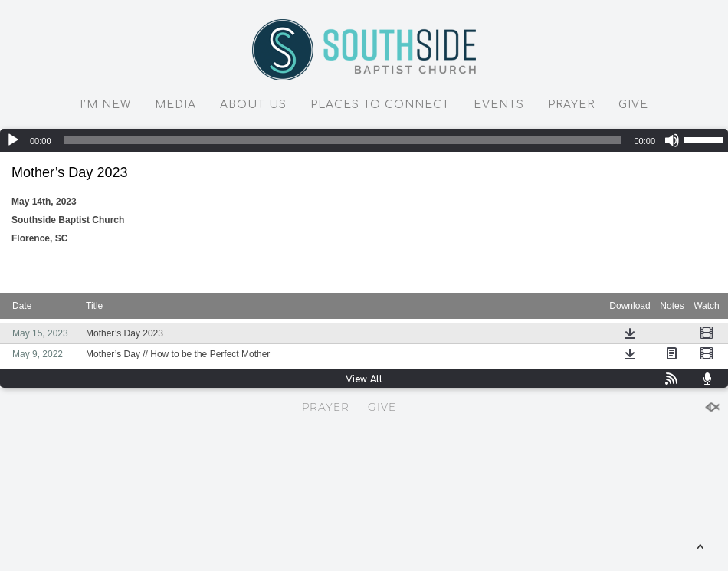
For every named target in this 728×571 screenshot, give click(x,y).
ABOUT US (253, 105)
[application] (364, 140)
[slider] (343, 140)
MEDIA (175, 105)
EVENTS (499, 105)
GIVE (633, 105)
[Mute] (672, 140)
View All (364, 379)
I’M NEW (105, 105)
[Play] (13, 140)
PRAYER (571, 105)
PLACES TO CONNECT (380, 105)
